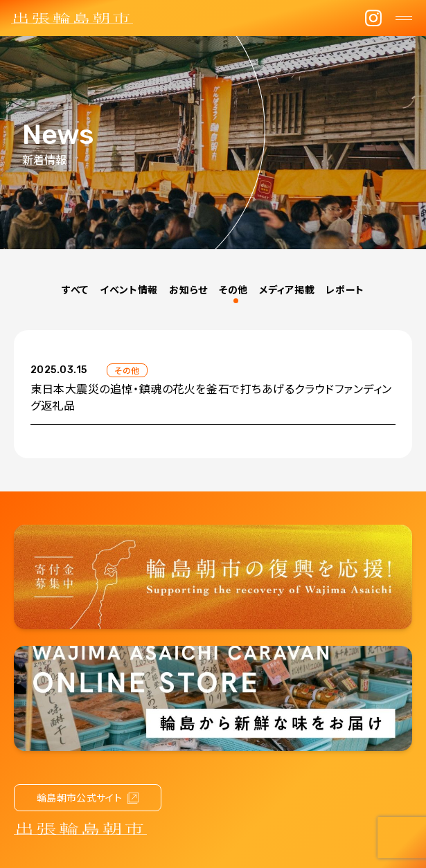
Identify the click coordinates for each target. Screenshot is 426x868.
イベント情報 (129, 289)
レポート (345, 289)
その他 (233, 289)
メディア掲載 (287, 289)
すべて (75, 289)
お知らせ (188, 289)
